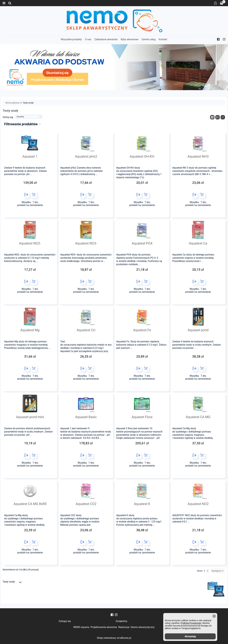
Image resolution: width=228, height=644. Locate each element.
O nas (88, 39)
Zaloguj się (215, 3)
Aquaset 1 (30, 156)
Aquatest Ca (198, 243)
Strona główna (12, 103)
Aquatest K (142, 504)
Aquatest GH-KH (142, 156)
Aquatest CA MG (198, 417)
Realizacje (124, 627)
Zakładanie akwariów (106, 39)
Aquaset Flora (142, 417)
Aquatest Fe (142, 330)
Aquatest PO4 (142, 243)
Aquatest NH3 (198, 156)
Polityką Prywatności (191, 623)
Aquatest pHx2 (86, 156)
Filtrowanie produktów (21, 124)
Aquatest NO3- (86, 243)
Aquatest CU (86, 330)
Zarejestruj (121, 621)
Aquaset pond (198, 330)
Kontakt (163, 39)
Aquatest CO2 (86, 504)
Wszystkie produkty (71, 39)
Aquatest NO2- (30, 243)
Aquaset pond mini (30, 417)
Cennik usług (149, 39)
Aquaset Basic (86, 417)
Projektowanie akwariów (104, 627)
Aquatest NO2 (198, 504)
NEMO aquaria (81, 627)
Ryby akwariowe (130, 39)
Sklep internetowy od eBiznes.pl (114, 638)
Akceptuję (190, 636)
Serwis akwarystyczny (143, 627)
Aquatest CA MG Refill (30, 504)
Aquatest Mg (30, 330)
